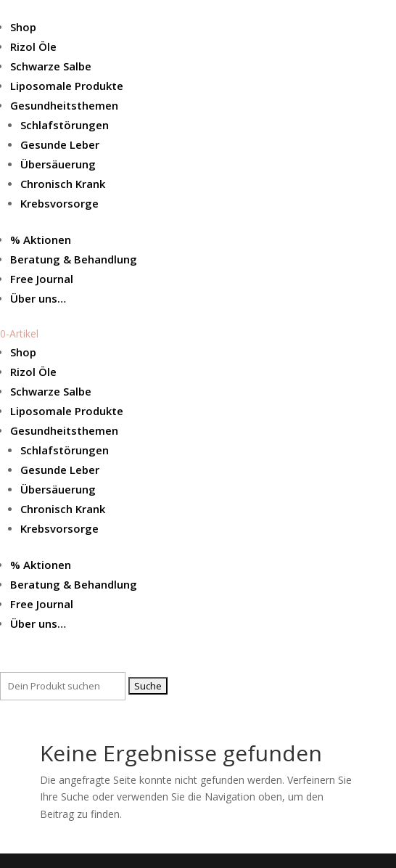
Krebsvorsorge (59, 203)
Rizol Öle (33, 46)
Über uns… (38, 298)
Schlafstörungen (65, 125)
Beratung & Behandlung (74, 259)
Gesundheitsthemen (64, 105)
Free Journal (42, 279)
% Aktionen (41, 239)
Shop (23, 27)
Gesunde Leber (60, 144)
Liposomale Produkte (67, 86)
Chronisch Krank (63, 184)
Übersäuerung (58, 164)
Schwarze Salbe (51, 66)
